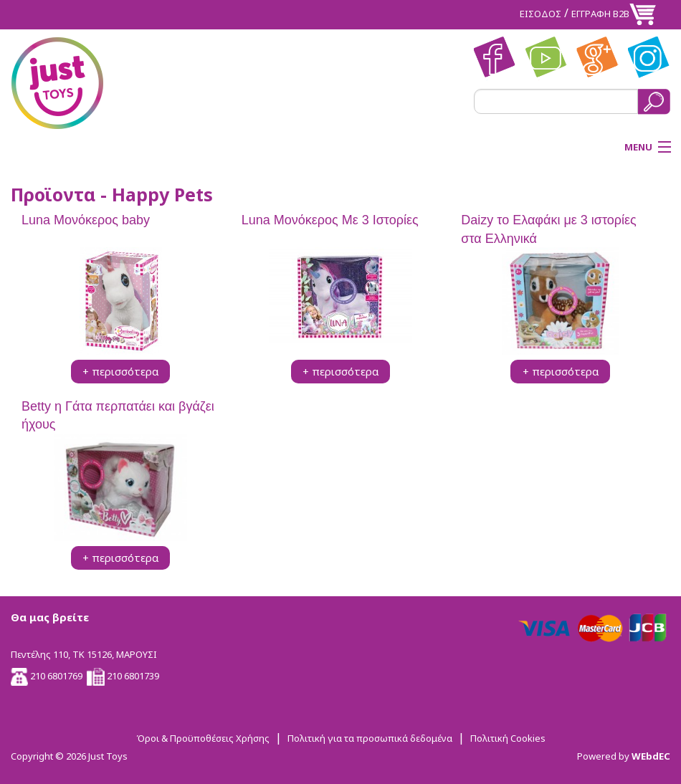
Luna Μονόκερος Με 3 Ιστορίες (330, 220)
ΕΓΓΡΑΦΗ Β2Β (600, 14)
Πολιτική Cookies (508, 738)
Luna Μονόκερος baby (86, 220)
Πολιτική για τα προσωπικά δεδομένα (370, 738)
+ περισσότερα (120, 371)
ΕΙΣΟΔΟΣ (540, 14)
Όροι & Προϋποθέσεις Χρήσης (203, 738)
